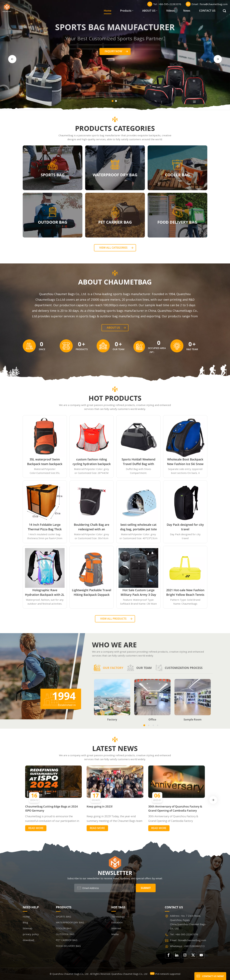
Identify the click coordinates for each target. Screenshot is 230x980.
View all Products (113, 619)
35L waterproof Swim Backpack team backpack (45, 462)
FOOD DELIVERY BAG (177, 222)
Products (126, 11)
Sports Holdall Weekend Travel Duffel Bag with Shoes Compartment (138, 462)
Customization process (179, 668)
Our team (139, 668)
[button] (113, 101)
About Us (113, 328)
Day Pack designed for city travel (185, 527)
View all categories (113, 248)
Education (117, 922)
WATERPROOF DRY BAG (115, 175)
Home (108, 11)
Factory (112, 720)
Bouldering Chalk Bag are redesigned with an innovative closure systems (92, 527)
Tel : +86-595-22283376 (164, 4)
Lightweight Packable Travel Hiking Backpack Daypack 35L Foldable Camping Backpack (92, 593)
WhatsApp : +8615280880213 (187, 946)
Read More (36, 828)
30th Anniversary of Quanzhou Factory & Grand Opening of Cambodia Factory (175, 808)
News (187, 11)
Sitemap (28, 928)
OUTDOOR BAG (53, 222)
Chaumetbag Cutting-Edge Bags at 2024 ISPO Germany (51, 808)
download (28, 940)
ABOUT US (149, 11)
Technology (118, 917)
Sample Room (193, 720)
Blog (25, 922)
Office (152, 720)
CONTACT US (207, 11)
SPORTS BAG (53, 175)
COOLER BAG (177, 175)
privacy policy (31, 934)
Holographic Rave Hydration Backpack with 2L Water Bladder (45, 593)
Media (115, 934)
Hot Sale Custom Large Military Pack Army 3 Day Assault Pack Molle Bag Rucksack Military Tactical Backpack (138, 593)
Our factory (108, 668)
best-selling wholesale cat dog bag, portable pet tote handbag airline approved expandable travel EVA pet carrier (138, 527)
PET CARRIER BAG (115, 222)
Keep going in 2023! (100, 806)
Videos (170, 11)
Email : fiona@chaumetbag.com (207, 4)
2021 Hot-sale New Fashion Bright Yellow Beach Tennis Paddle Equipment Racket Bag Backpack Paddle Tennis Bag (185, 593)
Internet (116, 928)
